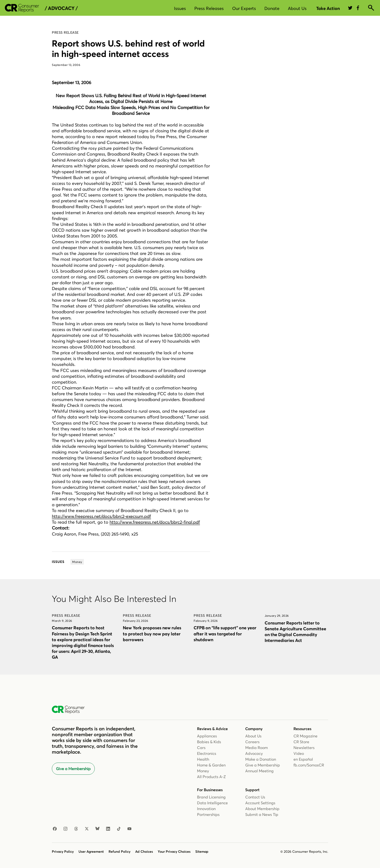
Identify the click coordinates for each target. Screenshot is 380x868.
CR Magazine (305, 736)
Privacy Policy (63, 852)
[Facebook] (55, 829)
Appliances (207, 736)
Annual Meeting (259, 771)
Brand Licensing (211, 797)
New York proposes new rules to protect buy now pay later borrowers (152, 634)
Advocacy (254, 753)
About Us (297, 8)
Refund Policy (119, 852)
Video (299, 753)
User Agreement (91, 852)
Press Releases (209, 8)
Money (203, 771)
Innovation (206, 809)
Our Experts (244, 8)
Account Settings (260, 803)
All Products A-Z (211, 777)
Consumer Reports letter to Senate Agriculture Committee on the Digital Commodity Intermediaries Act (295, 632)
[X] (87, 829)
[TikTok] (119, 829)
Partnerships (208, 814)
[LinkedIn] (108, 829)
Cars (201, 748)
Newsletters (304, 748)
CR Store (301, 742)
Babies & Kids (209, 742)
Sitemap (202, 852)
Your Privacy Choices (174, 852)
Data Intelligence (212, 803)
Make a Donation (261, 759)
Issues (180, 8)
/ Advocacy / (61, 8)
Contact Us (255, 797)
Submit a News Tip (262, 814)
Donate (272, 8)
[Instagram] (65, 829)
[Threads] (76, 829)
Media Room (257, 748)
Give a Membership (73, 769)
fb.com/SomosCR (309, 765)
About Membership (262, 809)
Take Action (328, 8)
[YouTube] (129, 829)
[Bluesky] (97, 829)
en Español (303, 759)
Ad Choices (144, 852)
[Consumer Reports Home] (71, 710)
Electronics (207, 753)
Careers (252, 742)
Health (203, 759)
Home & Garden (211, 765)
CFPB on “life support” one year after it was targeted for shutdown (225, 634)
